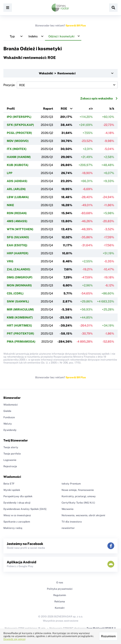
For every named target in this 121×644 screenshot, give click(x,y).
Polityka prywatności (60, 589)
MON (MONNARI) (19, 285)
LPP (10, 173)
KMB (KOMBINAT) (20, 317)
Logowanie (10, 460)
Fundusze (9, 417)
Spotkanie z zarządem (17, 522)
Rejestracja (10, 466)
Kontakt (60, 608)
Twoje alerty (11, 447)
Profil (11, 109)
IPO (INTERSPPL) (19, 117)
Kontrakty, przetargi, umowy (79, 496)
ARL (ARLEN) (16, 189)
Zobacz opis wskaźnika (99, 98)
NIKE (10, 205)
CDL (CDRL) (15, 293)
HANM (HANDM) (19, 157)
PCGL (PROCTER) (19, 133)
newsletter (68, 528)
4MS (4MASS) (17, 221)
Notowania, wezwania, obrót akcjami (83, 515)
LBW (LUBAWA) (18, 197)
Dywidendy (10, 430)
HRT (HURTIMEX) (19, 325)
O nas (60, 583)
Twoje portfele (12, 454)
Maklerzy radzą (13, 528)
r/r (91, 109)
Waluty (8, 424)
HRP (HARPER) (18, 253)
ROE (64, 109)
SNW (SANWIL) (18, 301)
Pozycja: (60, 85)
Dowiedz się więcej (14, 639)
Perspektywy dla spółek (18, 496)
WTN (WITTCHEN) (20, 229)
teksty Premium (71, 484)
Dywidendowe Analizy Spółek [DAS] (25, 509)
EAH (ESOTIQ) (17, 245)
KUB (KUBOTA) (18, 165)
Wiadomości (11, 405)
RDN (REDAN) (17, 213)
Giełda (7, 411)
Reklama (60, 602)
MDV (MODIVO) (18, 141)
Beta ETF (9, 484)
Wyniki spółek (12, 490)
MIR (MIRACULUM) (20, 309)
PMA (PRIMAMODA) (21, 342)
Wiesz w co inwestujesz (17, 515)
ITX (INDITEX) (17, 149)
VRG (10, 261)
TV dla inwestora (72, 522)
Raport (48, 109)
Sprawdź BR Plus (76, 26)
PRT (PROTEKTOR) (20, 334)
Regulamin (60, 595)
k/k (112, 109)
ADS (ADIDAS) (17, 181)
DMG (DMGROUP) (20, 277)
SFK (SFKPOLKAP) (20, 125)
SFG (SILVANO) (18, 237)
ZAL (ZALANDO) (19, 269)
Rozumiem (108, 636)
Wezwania (68, 509)
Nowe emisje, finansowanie (78, 490)
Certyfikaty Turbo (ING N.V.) (78, 503)
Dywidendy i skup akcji (17, 503)
